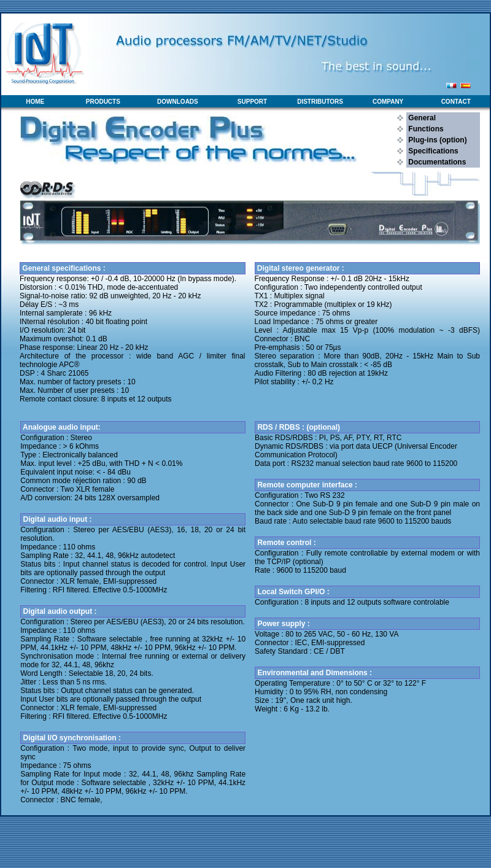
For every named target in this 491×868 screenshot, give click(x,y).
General (421, 118)
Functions (425, 129)
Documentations (436, 162)
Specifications (432, 151)
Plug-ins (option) (437, 140)
